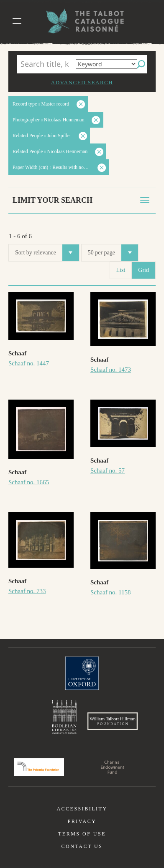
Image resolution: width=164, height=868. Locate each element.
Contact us (82, 846)
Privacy (82, 821)
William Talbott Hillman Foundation (113, 721)
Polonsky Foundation (39, 767)
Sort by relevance (47, 253)
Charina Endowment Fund (113, 767)
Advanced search (82, 82)
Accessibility (82, 809)
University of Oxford (82, 673)
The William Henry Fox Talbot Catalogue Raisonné (82, 21)
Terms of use (82, 834)
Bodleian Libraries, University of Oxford (64, 717)
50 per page (113, 253)
